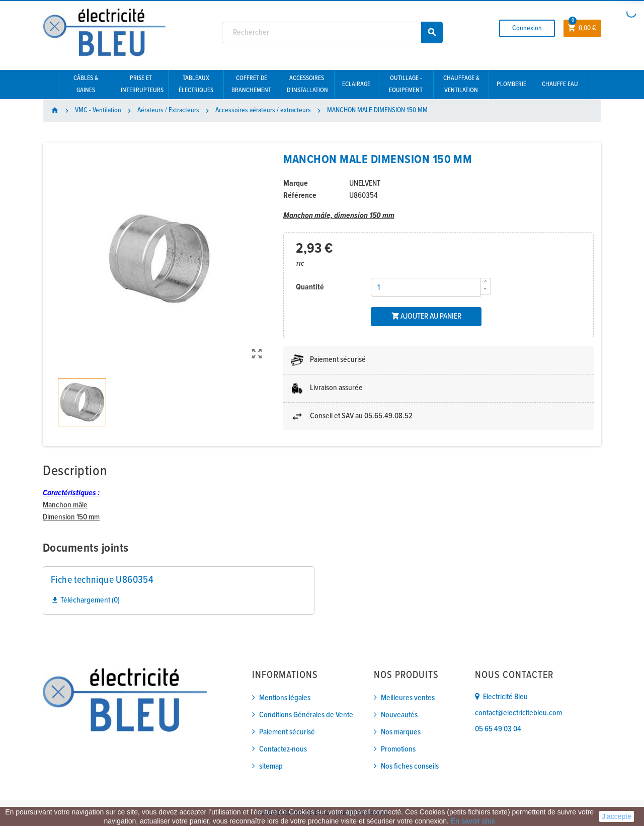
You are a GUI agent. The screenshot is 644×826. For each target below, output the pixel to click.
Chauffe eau (560, 84)
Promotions (398, 749)
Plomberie (511, 84)
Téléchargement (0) (85, 600)
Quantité (310, 287)
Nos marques (401, 732)
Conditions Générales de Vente (306, 715)
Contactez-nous (283, 749)
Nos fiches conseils (410, 766)
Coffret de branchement (251, 84)
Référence (300, 196)
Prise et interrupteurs (142, 84)
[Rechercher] (333, 32)
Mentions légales (285, 698)
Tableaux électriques (196, 84)
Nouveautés (399, 715)
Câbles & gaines (86, 84)
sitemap (271, 766)
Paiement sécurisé (287, 732)
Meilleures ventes (408, 698)
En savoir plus (473, 821)
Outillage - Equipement (406, 84)
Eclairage (356, 84)
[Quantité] (426, 287)
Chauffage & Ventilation (461, 84)
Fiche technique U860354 (102, 580)
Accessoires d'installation (307, 84)
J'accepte (617, 816)
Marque (296, 183)
